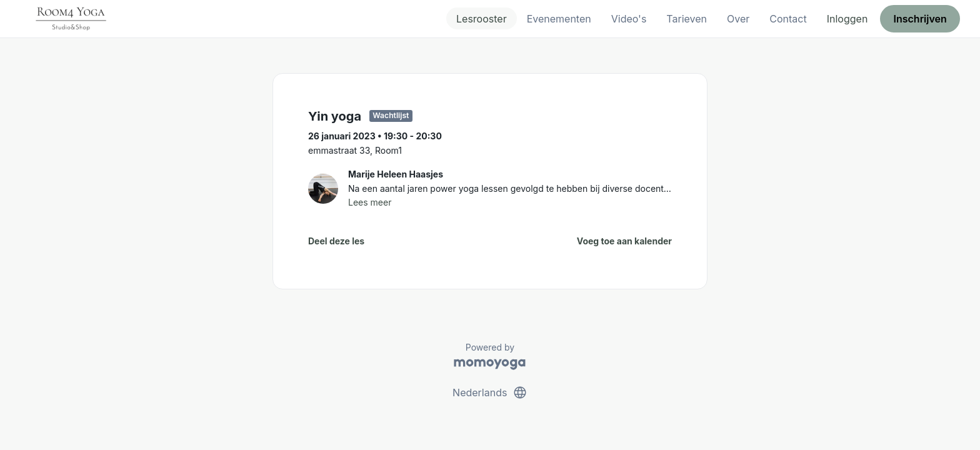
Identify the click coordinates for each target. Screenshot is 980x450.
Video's (629, 19)
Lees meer (370, 202)
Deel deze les (336, 241)
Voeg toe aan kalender (624, 241)
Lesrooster (482, 19)
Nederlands (490, 392)
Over (738, 19)
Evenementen (559, 19)
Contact (788, 19)
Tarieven (687, 19)
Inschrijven (920, 19)
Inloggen (847, 19)
